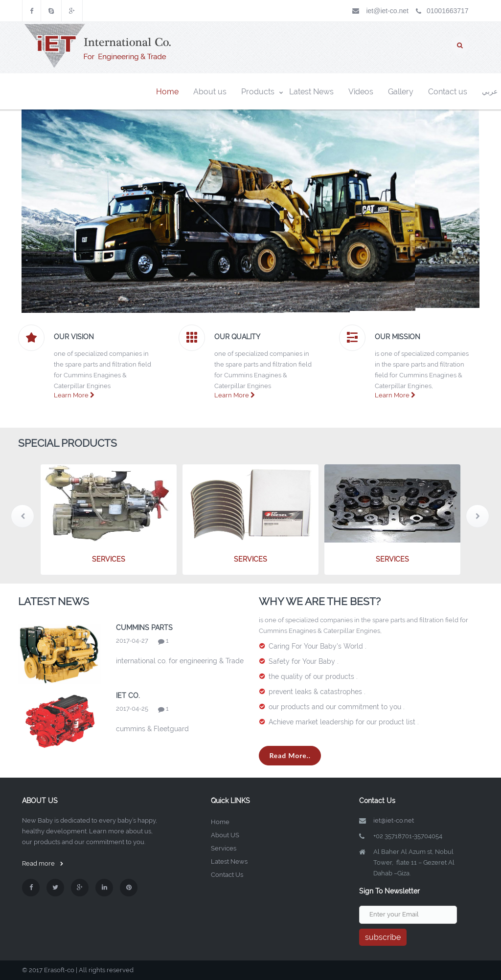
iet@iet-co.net (387, 11)
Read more (43, 863)
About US (225, 835)
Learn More (74, 395)
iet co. (128, 696)
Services (224, 848)
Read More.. (290, 755)
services (109, 559)
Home (220, 822)
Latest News (229, 861)
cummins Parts (144, 628)
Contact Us (227, 875)
